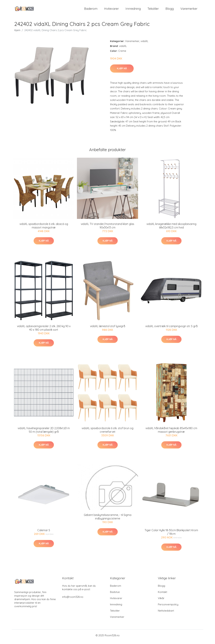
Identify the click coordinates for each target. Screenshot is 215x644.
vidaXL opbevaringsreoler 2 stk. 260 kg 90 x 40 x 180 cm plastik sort (44, 331)
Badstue (115, 595)
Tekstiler (153, 10)
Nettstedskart (166, 613)
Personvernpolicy (168, 607)
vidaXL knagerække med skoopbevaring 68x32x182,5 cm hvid (171, 229)
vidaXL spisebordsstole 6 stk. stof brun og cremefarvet (107, 433)
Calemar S (44, 533)
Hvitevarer (111, 10)
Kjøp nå (122, 71)
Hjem (17, 33)
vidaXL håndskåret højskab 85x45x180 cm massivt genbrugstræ (171, 433)
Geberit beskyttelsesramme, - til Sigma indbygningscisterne (108, 520)
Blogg (170, 10)
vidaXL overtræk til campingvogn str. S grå (171, 329)
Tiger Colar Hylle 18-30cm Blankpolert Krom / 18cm (171, 535)
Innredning (133, 10)
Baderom (91, 10)
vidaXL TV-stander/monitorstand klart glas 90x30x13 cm (107, 229)
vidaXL (144, 44)
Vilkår (161, 601)
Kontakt (163, 595)
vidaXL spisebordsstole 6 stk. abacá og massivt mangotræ (44, 229)
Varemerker (189, 10)
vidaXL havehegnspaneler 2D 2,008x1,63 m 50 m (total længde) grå (44, 433)
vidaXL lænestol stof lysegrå (108, 329)
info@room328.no (73, 600)
